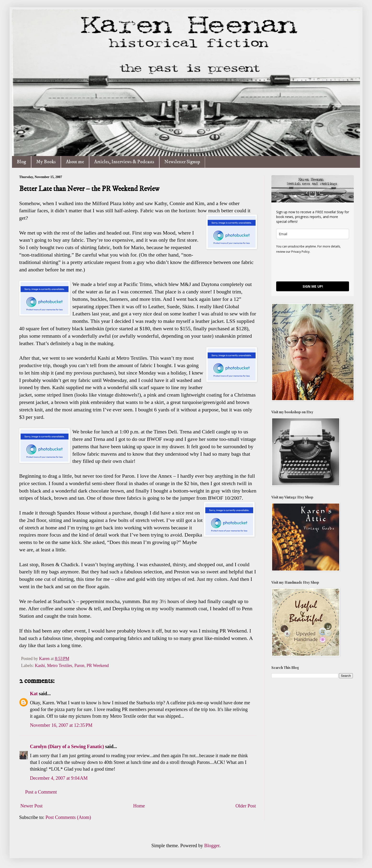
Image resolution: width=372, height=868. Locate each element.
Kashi (40, 666)
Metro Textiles (60, 666)
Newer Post (31, 806)
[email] (313, 234)
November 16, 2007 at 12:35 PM (61, 725)
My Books (46, 162)
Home (139, 806)
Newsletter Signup (182, 162)
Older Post (246, 806)
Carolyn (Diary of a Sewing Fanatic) (67, 746)
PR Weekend (98, 666)
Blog (21, 162)
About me (75, 162)
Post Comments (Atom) (68, 817)
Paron (79, 666)
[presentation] (313, 267)
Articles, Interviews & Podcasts (124, 162)
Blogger (212, 846)
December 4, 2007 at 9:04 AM (59, 778)
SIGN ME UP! (313, 286)
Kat (34, 694)
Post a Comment (41, 792)
